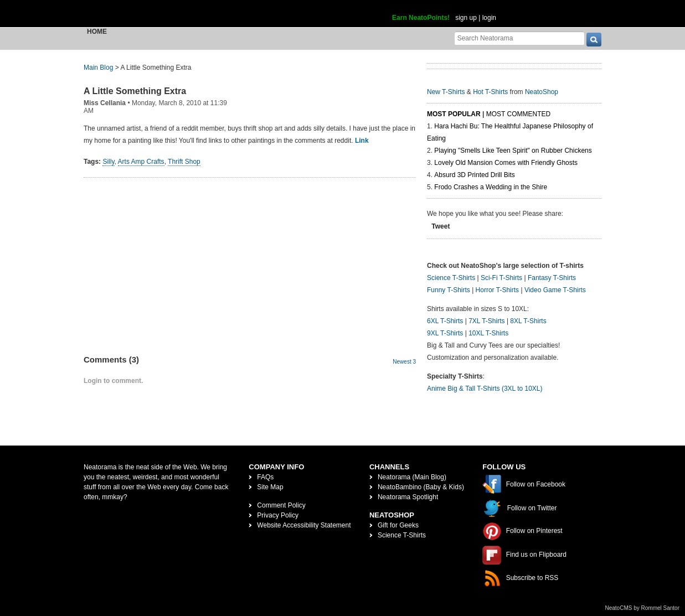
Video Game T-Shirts (555, 290)
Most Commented (518, 114)
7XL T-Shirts (486, 321)
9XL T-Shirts (445, 333)
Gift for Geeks (398, 525)
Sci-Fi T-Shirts (501, 278)
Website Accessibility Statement (304, 525)
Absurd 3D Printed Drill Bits (474, 175)
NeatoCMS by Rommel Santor (643, 608)
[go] (594, 40)
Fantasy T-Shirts (552, 278)
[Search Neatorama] (519, 38)
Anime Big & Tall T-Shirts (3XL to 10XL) (485, 389)
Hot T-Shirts (490, 92)
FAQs (265, 477)
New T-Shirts (446, 92)
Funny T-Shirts (449, 290)
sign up (466, 18)
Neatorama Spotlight (408, 497)
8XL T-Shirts (528, 321)
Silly (108, 162)
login (489, 18)
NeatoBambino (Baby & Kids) (421, 487)
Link (362, 141)
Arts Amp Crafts (141, 162)
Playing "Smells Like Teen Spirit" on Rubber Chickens (513, 151)
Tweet (441, 226)
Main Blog (98, 68)
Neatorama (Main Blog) (412, 477)
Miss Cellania (105, 103)
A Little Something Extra (135, 91)
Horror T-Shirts (497, 290)
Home (97, 32)
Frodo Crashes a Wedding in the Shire (491, 187)
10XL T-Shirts (488, 333)
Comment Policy (281, 505)
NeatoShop (542, 92)
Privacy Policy (278, 515)
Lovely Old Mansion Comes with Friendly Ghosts (506, 163)
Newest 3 (404, 362)
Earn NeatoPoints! (421, 18)
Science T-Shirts (451, 278)
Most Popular (454, 114)
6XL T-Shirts (445, 321)
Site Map (270, 487)
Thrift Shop (184, 162)
